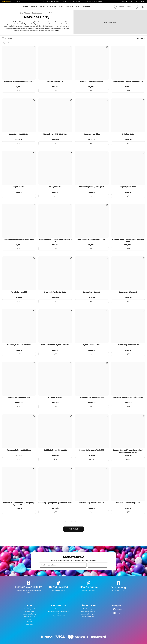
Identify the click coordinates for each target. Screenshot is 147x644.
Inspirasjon (29, 624)
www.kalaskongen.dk (88, 617)
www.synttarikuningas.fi (88, 614)
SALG (131, 2)
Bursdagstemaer (37, 13)
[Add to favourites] (34, 47)
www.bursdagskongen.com (88, 609)
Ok (98, 565)
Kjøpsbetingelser (29, 611)
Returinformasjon (29, 617)
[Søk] (123, 7)
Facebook (119, 609)
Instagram (119, 613)
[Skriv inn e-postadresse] (63, 565)
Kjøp (19, 91)
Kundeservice (59, 609)
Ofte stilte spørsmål (29, 609)
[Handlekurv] (143, 7)
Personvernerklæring (29, 614)
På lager (7, 38)
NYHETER (125, 2)
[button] (141, 38)
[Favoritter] (140, 7)
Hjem (22, 13)
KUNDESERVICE (139, 2)
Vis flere (75, 529)
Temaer (28, 13)
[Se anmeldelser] (11, 2)
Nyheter (29, 622)
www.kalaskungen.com (88, 611)
